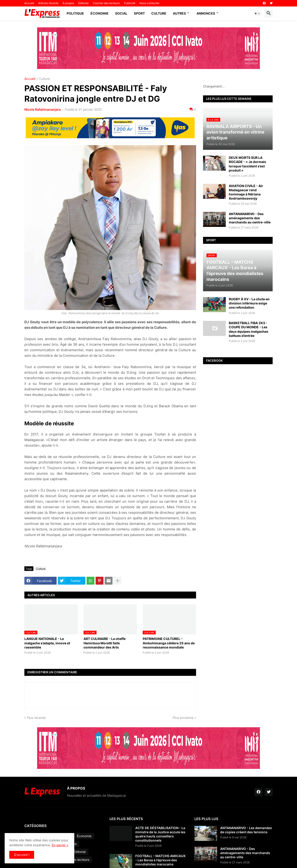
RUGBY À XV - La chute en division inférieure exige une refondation (249, 303)
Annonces (206, 13)
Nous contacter (149, 3)
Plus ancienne (183, 718)
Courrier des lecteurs (106, 3)
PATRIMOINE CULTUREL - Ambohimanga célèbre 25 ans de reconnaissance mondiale (169, 643)
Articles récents (48, 3)
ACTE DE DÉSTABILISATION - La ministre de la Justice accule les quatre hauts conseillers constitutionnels (160, 834)
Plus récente (36, 718)
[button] (257, 13)
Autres (179, 13)
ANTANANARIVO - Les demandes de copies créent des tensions (246, 830)
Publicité (130, 3)
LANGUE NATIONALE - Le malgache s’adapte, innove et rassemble (47, 643)
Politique (75, 13)
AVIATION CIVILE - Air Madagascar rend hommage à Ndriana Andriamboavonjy (246, 192)
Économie (100, 13)
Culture (159, 13)
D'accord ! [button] (22, 855)
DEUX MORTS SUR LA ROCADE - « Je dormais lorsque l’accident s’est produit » (247, 164)
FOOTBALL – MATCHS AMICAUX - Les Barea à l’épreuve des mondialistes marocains (160, 860)
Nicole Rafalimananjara (43, 109)
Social (121, 13)
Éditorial (83, 3)
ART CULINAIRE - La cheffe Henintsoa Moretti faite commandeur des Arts (105, 643)
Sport (139, 13)
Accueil (29, 3)
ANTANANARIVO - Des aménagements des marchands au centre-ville (250, 218)
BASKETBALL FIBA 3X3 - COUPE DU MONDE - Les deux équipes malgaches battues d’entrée (249, 329)
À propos (68, 3)
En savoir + (60, 845)
